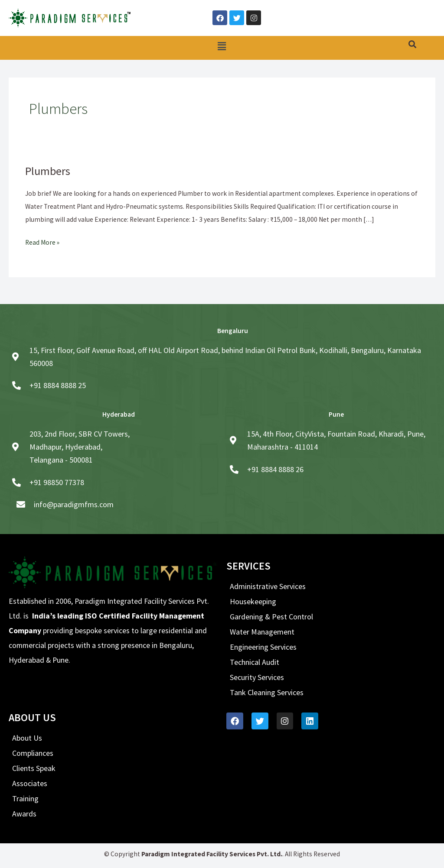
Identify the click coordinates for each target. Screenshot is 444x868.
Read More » (42, 241)
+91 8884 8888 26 (275, 469)
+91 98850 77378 (57, 482)
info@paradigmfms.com (74, 504)
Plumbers (48, 171)
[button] (222, 47)
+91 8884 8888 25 (58, 385)
